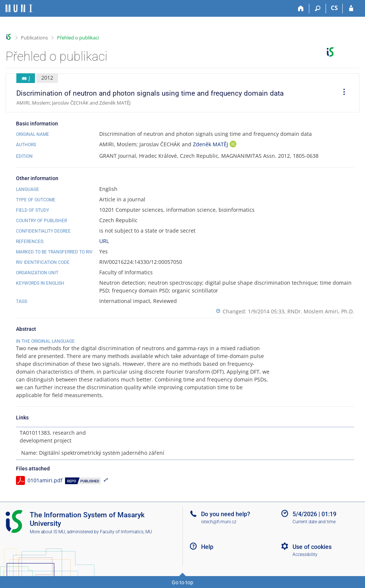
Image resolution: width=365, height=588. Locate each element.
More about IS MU (47, 532)
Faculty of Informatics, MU (126, 532)
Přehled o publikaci (78, 38)
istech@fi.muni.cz (219, 522)
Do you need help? (226, 514)
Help (207, 547)
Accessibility (305, 555)
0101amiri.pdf (45, 480)
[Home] (301, 9)
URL (104, 241)
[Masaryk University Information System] (19, 8)
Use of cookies (312, 547)
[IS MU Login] (351, 9)
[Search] (318, 9)
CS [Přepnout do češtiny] (334, 8)
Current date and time (314, 522)
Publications (34, 38)
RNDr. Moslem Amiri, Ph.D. (321, 311)
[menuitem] (342, 93)
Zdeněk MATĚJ (211, 144)
